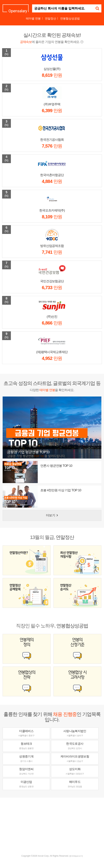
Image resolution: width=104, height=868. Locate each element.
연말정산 (51, 18)
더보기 (53, 515)
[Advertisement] (53, 826)
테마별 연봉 (33, 18)
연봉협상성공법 (70, 18)
